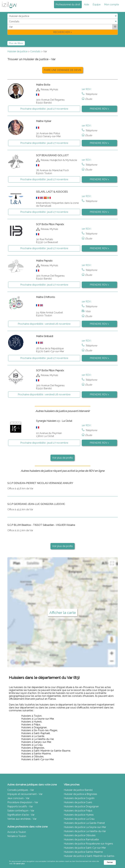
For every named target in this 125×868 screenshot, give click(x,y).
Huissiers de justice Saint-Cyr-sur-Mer (85, 848)
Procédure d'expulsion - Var (23, 802)
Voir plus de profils (62, 458)
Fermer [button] (110, 862)
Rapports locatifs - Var (20, 806)
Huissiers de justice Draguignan (81, 806)
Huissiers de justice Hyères (79, 815)
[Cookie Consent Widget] (62, 863)
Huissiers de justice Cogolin (79, 798)
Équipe (97, 5)
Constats (35, 51)
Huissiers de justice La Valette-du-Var (85, 831)
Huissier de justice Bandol (78, 790)
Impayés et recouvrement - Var (25, 794)
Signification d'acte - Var (21, 815)
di (8, 24)
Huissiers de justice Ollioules (80, 835)
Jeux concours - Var (18, 798)
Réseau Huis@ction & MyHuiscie (59, 160)
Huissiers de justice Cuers (78, 802)
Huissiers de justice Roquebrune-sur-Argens (88, 844)
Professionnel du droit (68, 5)
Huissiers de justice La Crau (79, 819)
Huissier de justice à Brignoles (80, 794)
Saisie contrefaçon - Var (21, 811)
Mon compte (112, 5)
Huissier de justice (17, 51)
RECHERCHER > (62, 32)
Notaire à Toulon (17, 836)
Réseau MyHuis (49, 89)
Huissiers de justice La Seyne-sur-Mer (85, 827)
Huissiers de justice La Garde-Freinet (84, 823)
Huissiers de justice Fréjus (78, 811)
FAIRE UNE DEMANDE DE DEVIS (63, 70)
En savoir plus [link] (19, 864)
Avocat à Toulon (17, 832)
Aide (86, 5)
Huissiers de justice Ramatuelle (81, 839)
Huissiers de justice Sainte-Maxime (83, 852)
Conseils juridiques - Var (21, 790)
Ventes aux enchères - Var (22, 819)
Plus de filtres (16, 43)
